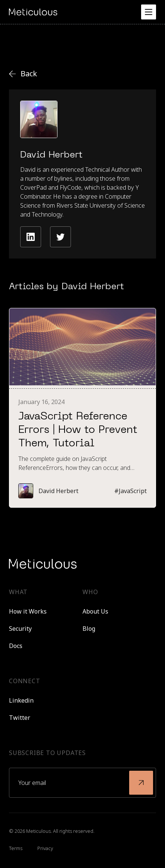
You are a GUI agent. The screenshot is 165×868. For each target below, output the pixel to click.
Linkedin (21, 700)
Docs (16, 646)
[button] (149, 12)
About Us (95, 611)
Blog (89, 629)
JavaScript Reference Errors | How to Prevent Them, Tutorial (78, 430)
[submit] (141, 783)
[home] (33, 12)
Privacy (45, 848)
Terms (16, 848)
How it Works (28, 611)
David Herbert (58, 491)
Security (20, 629)
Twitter (20, 718)
